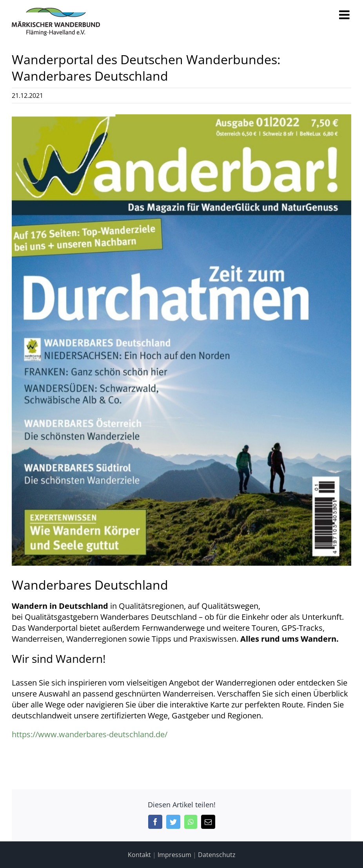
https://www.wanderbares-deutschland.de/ (90, 734)
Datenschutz (217, 855)
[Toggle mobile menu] (345, 15)
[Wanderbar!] (181, 340)
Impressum (174, 855)
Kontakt (139, 855)
